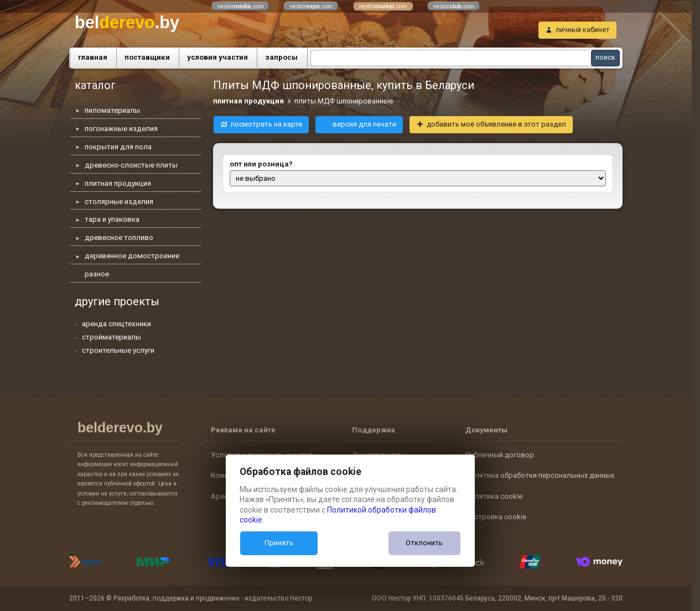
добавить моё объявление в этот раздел (496, 124)
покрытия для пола (118, 147)
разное (97, 274)
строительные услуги (118, 350)
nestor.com (241, 6)
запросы (281, 57)
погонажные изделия (121, 129)
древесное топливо (119, 237)
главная (93, 57)
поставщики (147, 57)
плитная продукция (118, 183)
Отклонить (424, 543)
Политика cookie (494, 496)
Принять (279, 543)
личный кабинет (583, 30)
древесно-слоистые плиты (131, 165)
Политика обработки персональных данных (540, 475)
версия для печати (364, 124)
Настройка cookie (496, 517)
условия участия (217, 57)
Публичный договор (500, 455)
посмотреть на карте (266, 124)
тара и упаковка (112, 219)
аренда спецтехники (116, 324)
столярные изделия (119, 202)
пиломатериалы (112, 110)
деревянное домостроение (132, 256)
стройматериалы (112, 337)
